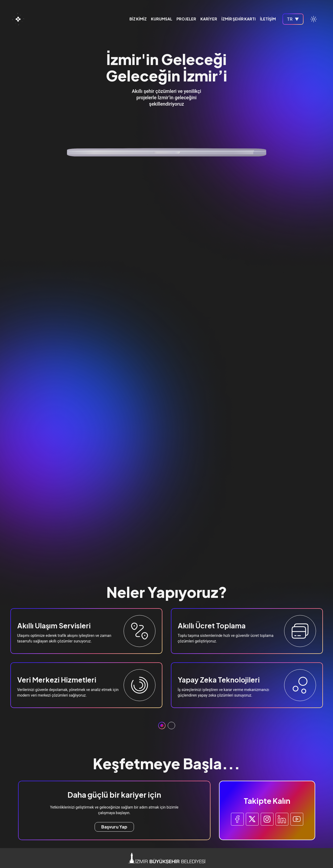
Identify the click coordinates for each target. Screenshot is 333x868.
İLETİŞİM (268, 19)
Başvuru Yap (114, 827)
